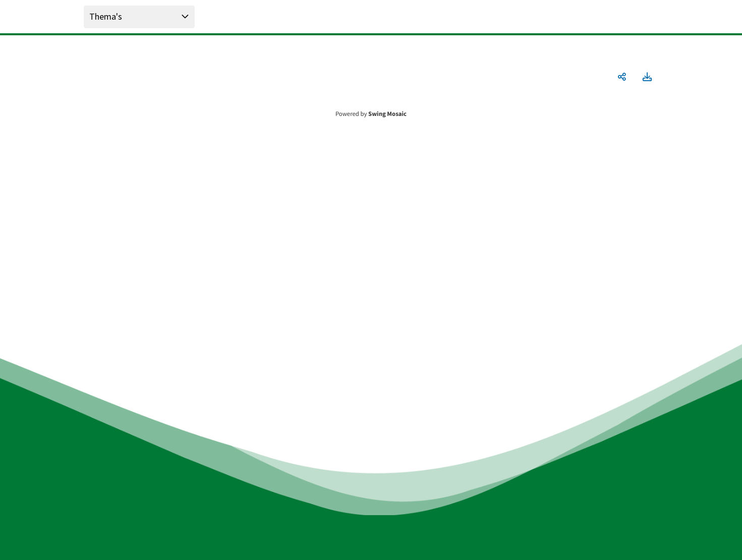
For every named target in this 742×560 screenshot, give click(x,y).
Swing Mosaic (387, 114)
